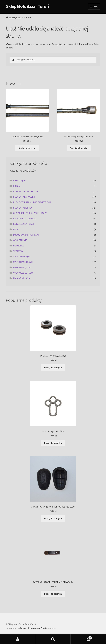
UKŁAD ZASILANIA (22, 278)
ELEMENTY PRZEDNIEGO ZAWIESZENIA (32, 202)
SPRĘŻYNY (18, 251)
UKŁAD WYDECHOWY (23, 273)
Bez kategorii (20, 180)
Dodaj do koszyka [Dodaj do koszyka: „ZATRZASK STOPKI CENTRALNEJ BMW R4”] (53, 594)
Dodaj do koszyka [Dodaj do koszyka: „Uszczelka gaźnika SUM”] (53, 443)
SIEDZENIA (18, 246)
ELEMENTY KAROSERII (24, 197)
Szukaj (53, 639)
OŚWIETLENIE (20, 240)
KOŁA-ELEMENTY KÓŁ (24, 224)
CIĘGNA (17, 186)
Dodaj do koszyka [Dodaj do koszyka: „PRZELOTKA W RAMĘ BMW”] (53, 367)
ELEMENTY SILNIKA (23, 208)
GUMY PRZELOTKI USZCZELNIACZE (30, 213)
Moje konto (18, 639)
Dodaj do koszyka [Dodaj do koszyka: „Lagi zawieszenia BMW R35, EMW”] (27, 148)
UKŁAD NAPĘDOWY (22, 267)
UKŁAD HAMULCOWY (23, 262)
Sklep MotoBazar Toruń (27, 6)
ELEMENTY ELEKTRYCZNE (26, 191)
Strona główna (15, 17)
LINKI (16, 229)
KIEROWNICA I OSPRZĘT (25, 219)
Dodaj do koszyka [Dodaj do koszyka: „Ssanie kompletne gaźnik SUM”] (79, 148)
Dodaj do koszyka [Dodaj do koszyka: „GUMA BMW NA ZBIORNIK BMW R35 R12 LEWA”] (53, 518)
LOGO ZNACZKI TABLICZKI (26, 235)
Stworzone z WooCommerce (42, 628)
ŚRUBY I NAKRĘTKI (22, 256)
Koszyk (81, 637)
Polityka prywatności (16, 628)
